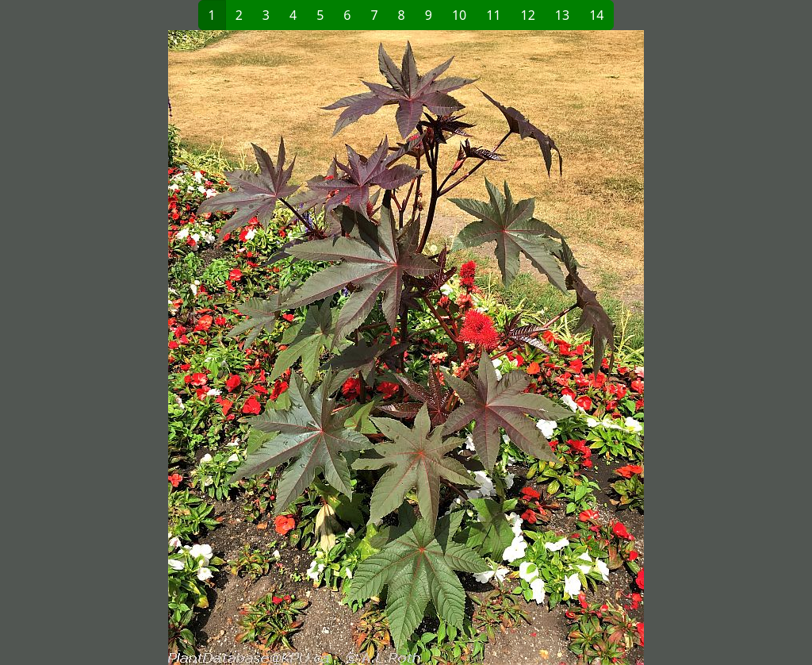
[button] (220, 348)
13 (562, 15)
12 (528, 15)
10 (459, 15)
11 (493, 15)
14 (596, 15)
